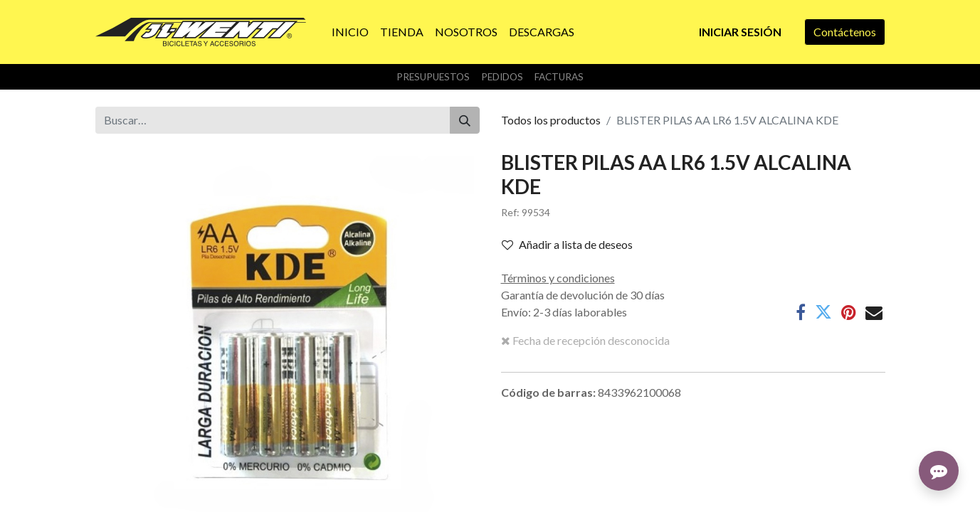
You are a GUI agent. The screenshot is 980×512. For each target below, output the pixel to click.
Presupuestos (433, 77)
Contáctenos (845, 32)
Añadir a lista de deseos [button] (567, 244)
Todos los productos (551, 120)
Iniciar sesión (740, 32)
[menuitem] (350, 32)
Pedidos (502, 77)
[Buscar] (465, 120)
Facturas (559, 77)
